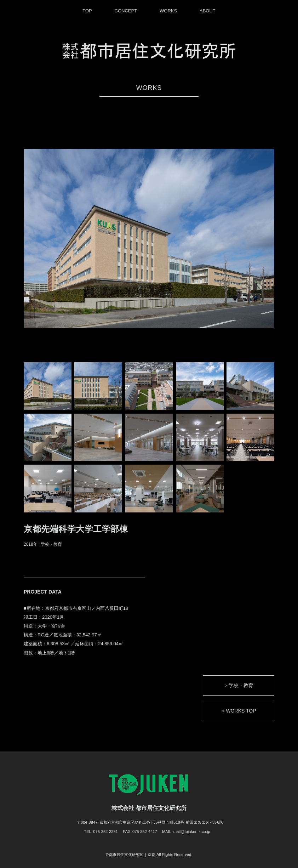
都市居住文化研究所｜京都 (132, 855)
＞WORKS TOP (238, 711)
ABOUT (208, 11)
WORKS (168, 11)
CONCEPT (126, 11)
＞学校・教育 (239, 685)
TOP (87, 11)
